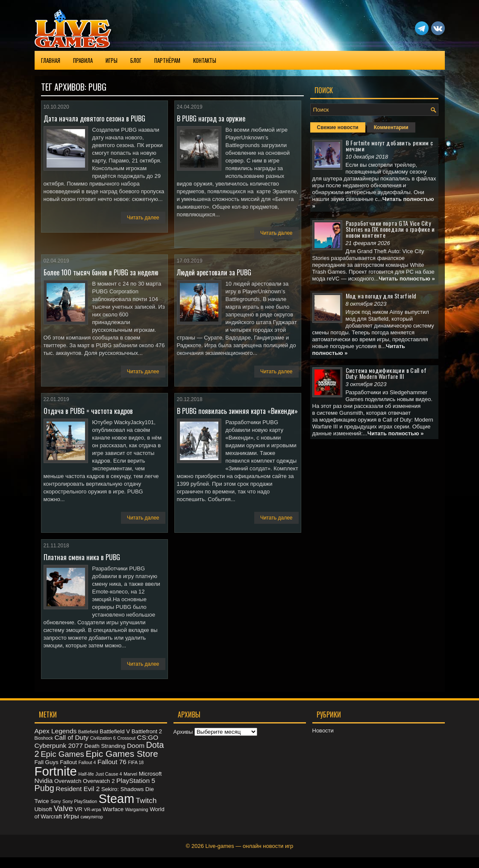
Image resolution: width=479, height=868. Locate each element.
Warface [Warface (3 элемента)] (113, 809)
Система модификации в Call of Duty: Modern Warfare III (386, 373)
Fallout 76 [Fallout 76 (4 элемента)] (112, 762)
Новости (323, 731)
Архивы (183, 732)
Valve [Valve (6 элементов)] (63, 808)
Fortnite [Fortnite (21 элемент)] (56, 771)
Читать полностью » (407, 279)
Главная (51, 60)
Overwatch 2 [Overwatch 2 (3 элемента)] (99, 781)
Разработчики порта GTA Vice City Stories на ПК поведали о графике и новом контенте (390, 229)
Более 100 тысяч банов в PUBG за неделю (101, 272)
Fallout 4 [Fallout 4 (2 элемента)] (87, 762)
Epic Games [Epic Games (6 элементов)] (62, 754)
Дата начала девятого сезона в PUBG (94, 118)
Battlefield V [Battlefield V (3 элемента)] (115, 731)
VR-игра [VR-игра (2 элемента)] (92, 809)
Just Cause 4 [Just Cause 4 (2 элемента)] (109, 774)
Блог (136, 60)
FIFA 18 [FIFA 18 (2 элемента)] (136, 762)
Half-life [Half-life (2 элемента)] (86, 774)
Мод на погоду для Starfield (381, 296)
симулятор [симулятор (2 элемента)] (92, 817)
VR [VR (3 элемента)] (78, 809)
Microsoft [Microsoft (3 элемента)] (150, 774)
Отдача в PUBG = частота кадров (88, 411)
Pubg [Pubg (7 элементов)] (44, 788)
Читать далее (143, 218)
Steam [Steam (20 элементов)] (116, 799)
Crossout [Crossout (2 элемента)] (126, 738)
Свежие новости (338, 127)
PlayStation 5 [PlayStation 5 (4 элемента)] (136, 781)
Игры (112, 60)
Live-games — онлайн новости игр (250, 846)
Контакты (205, 60)
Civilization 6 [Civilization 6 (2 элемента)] (103, 738)
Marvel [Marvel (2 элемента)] (130, 774)
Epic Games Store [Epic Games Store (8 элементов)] (122, 754)
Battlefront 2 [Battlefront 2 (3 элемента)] (147, 731)
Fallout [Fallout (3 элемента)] (68, 762)
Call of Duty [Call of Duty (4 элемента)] (71, 737)
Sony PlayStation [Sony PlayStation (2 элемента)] (80, 801)
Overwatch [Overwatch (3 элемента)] (68, 781)
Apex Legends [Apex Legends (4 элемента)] (56, 731)
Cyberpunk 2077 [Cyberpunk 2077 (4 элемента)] (59, 745)
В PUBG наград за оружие (211, 118)
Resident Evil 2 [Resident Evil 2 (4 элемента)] (78, 789)
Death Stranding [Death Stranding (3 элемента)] (105, 746)
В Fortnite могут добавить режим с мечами (389, 146)
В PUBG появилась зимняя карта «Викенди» (237, 411)
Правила (83, 60)
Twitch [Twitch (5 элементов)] (146, 800)
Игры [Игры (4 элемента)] (71, 816)
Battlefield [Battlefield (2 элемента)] (88, 732)
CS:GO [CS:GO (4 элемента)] (148, 737)
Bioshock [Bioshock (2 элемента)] (44, 738)
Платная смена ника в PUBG (82, 557)
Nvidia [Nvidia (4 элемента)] (44, 781)
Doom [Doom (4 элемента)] (136, 745)
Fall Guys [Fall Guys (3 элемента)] (47, 762)
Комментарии (391, 127)
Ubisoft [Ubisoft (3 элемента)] (43, 809)
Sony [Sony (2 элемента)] (56, 801)
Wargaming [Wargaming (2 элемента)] (137, 809)
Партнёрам (167, 60)
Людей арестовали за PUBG (214, 272)
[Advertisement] (374, 499)
